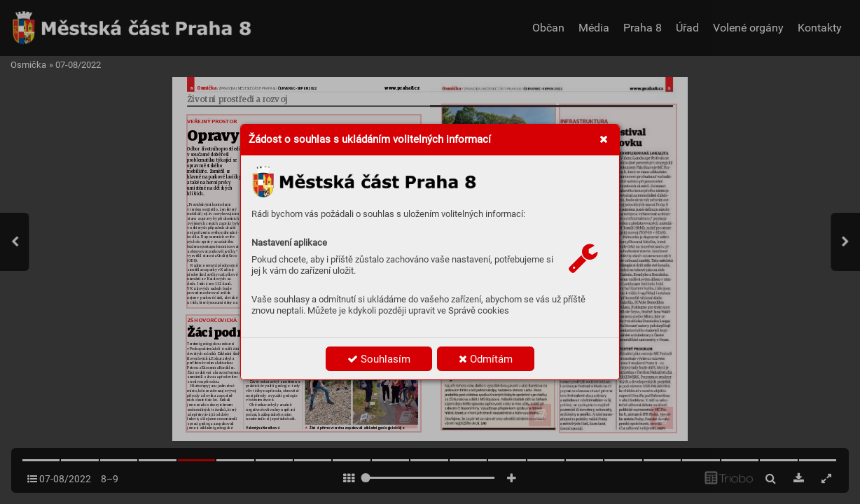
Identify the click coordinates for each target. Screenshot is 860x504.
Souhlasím (379, 359)
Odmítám (486, 359)
